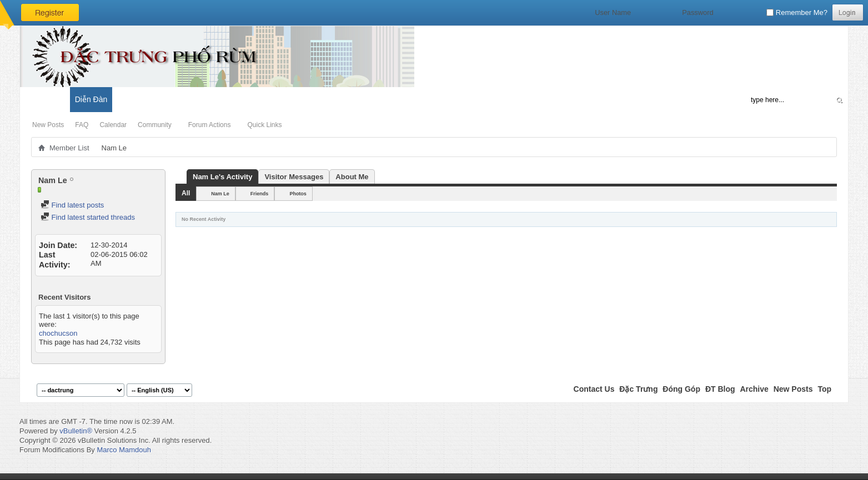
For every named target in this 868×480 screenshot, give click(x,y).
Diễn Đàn (91, 99)
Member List (69, 148)
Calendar (113, 125)
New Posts (48, 125)
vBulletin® (76, 431)
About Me (352, 177)
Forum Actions (210, 125)
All (186, 193)
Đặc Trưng (638, 389)
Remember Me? (797, 12)
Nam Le (220, 194)
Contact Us (594, 389)
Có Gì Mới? (44, 99)
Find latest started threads (88, 217)
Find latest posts (72, 205)
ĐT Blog (720, 389)
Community (155, 125)
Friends (260, 194)
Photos (298, 194)
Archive (754, 389)
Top (824, 389)
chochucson (58, 333)
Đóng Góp (681, 389)
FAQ (82, 125)
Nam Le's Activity (222, 177)
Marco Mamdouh (124, 450)
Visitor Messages (294, 177)
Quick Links (264, 125)
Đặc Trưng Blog (145, 99)
